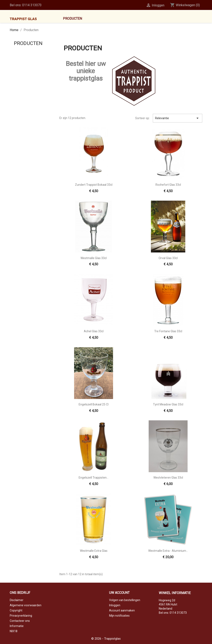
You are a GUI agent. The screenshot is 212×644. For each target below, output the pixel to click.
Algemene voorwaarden (26, 605)
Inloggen (115, 605)
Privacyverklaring (21, 616)
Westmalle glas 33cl (94, 258)
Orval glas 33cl (168, 258)
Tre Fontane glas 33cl (168, 331)
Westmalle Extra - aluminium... (168, 551)
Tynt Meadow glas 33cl (168, 404)
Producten (72, 19)
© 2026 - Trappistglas (106, 639)
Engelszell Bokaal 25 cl (94, 404)
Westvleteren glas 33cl (168, 478)
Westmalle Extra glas (94, 551)
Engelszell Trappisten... (94, 478)
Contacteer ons (20, 621)
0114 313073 (32, 5)
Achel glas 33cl (94, 331)
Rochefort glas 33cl (168, 185)
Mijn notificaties (119, 616)
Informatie (17, 626)
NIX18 (14, 631)
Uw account (119, 593)
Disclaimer (17, 600)
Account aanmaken (122, 610)
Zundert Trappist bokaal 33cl (94, 185)
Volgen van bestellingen (125, 600)
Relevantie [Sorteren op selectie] (178, 118)
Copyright (16, 610)
